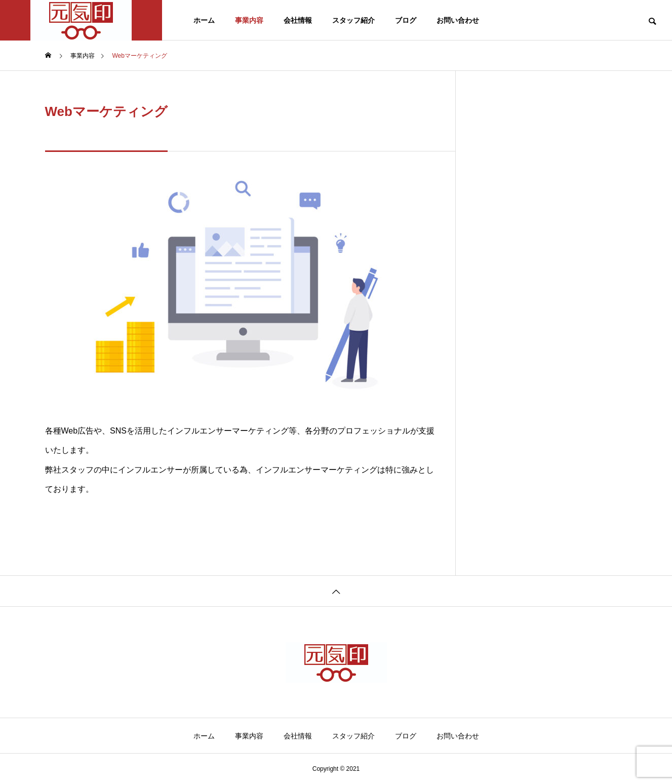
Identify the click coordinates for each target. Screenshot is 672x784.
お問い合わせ (458, 20)
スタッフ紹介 (353, 20)
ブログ (406, 20)
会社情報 (298, 20)
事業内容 (249, 20)
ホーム (204, 20)
